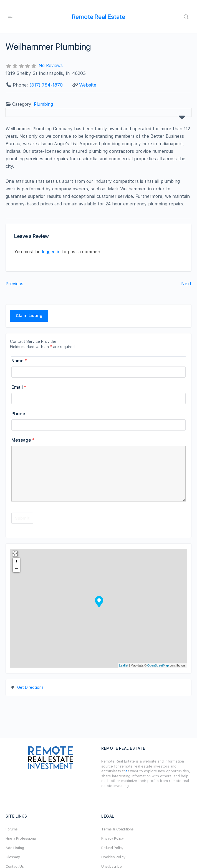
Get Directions (30, 687)
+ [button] (17, 561)
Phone (18, 414)
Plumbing (43, 104)
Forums (12, 829)
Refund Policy (112, 848)
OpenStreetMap (158, 665)
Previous (14, 284)
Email (19, 387)
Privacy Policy (113, 838)
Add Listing (15, 848)
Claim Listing (29, 316)
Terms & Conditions (118, 829)
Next (186, 284)
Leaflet (124, 665)
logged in (51, 252)
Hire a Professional (21, 838)
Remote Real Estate (98, 17)
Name (19, 361)
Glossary (13, 857)
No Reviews (51, 66)
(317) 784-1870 (46, 85)
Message (23, 440)
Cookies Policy (113, 857)
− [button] (17, 569)
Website (88, 85)
